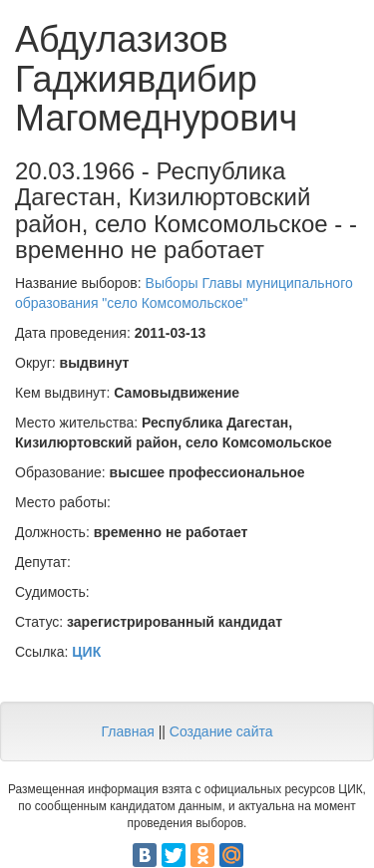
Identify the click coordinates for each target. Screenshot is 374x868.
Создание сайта (221, 731)
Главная (127, 731)
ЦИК (86, 652)
